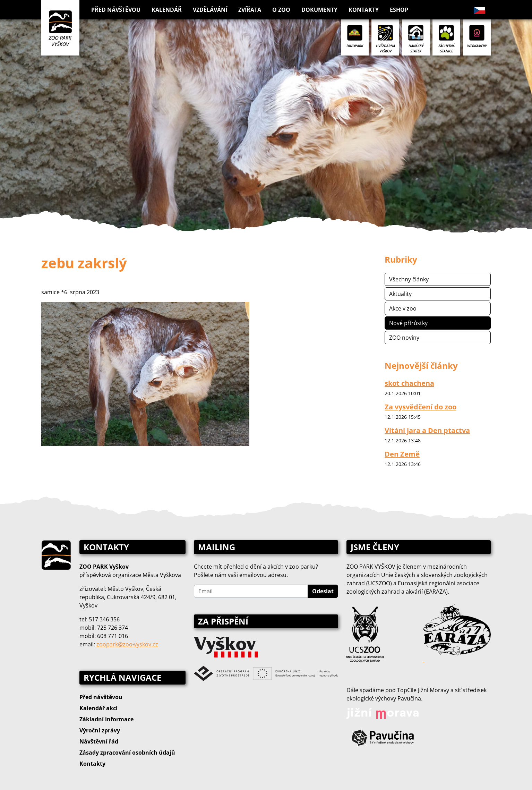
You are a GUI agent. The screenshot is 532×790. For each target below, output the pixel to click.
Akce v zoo (403, 308)
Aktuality (400, 294)
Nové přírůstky (408, 323)
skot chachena (409, 383)
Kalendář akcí (98, 708)
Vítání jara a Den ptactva (427, 430)
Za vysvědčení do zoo (421, 407)
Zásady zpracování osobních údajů (127, 753)
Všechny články (409, 279)
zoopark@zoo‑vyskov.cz (127, 644)
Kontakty (364, 10)
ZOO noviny (404, 338)
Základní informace (106, 719)
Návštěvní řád (99, 741)
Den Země (402, 454)
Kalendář (167, 10)
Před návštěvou (101, 697)
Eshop (399, 10)
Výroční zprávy (100, 730)
